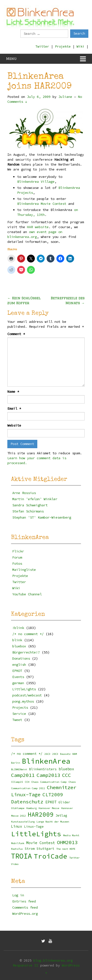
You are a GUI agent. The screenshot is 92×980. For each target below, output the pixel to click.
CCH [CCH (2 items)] (27, 782)
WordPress (71, 965)
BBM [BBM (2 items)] (75, 754)
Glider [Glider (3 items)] (64, 802)
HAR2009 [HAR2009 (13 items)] (41, 815)
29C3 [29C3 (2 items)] (55, 754)
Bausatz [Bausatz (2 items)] (65, 754)
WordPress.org (25, 914)
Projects (20, 707)
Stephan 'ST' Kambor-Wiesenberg (42, 517)
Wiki (80, 46)
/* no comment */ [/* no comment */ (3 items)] (27, 754)
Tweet (17, 720)
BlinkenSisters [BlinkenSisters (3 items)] (43, 769)
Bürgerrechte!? (26, 652)
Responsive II (26, 965)
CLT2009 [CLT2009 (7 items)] (53, 795)
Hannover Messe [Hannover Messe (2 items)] (49, 808)
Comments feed (25, 907)
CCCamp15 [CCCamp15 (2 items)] (17, 782)
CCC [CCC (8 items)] (66, 775)
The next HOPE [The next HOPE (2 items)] (66, 849)
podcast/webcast (27, 695)
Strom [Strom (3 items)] (30, 849)
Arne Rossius (24, 493)
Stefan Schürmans (28, 511)
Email (14, 408)
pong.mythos (23, 701)
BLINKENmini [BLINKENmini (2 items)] (19, 769)
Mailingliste (24, 570)
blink (17, 640)
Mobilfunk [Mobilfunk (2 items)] (18, 843)
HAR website (38, 227)
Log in (18, 895)
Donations (21, 658)
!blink (18, 628)
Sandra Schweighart (30, 505)
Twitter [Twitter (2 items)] (74, 858)
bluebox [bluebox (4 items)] (66, 769)
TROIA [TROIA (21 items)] (21, 856)
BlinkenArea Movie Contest (43, 204)
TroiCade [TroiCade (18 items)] (51, 856)
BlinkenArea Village (36, 182)
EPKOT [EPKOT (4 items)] (51, 802)
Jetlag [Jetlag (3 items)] (61, 816)
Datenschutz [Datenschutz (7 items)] (27, 802)
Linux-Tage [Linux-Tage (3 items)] (34, 827)
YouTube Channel (27, 594)
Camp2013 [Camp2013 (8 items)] (48, 775)
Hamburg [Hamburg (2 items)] (31, 808)
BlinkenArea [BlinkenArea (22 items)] (46, 761)
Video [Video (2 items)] (15, 864)
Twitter (42, 46)
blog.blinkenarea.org (53, 960)
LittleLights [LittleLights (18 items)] (36, 834)
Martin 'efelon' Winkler (35, 499)
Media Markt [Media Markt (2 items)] (71, 835)
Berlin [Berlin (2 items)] (15, 763)
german (18, 683)
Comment (16, 334)
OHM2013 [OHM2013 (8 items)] (67, 842)
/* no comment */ (28, 634)
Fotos (17, 563)
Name (13, 392)
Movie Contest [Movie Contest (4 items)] (41, 843)
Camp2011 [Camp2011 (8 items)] (23, 775)
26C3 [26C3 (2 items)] (47, 754)
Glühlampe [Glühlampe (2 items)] (18, 808)
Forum (17, 557)
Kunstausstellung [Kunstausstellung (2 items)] (23, 822)
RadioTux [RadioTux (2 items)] (17, 849)
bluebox (19, 646)
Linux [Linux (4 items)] (17, 826)
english (19, 665)
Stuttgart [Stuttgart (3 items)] (45, 849)
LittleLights (24, 689)
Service (19, 714)
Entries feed (24, 901)
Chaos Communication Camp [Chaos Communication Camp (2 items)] (49, 782)
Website (14, 425)
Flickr (18, 551)
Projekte (63, 46)
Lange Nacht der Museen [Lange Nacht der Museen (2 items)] (53, 822)
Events (18, 677)
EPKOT (17, 671)
